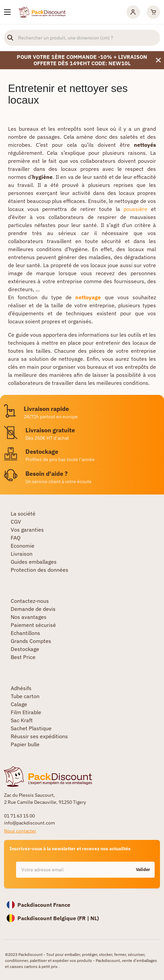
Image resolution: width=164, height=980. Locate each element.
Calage (19, 704)
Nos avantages (29, 617)
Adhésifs (21, 688)
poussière (135, 209)
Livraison (22, 554)
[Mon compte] (133, 12)
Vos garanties (27, 530)
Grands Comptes (31, 641)
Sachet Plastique (31, 728)
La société (23, 514)
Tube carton (25, 696)
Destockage (25, 649)
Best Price (23, 657)
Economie (23, 546)
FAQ (16, 538)
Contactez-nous (30, 601)
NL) (95, 918)
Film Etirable (26, 712)
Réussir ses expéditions (39, 736)
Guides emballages (34, 562)
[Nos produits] (7, 12)
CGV (16, 522)
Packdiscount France (44, 905)
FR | (85, 918)
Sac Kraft (22, 720)
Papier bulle (25, 744)
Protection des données (39, 570)
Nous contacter (20, 831)
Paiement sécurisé (33, 625)
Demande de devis (33, 609)
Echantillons (25, 633)
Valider (143, 869)
